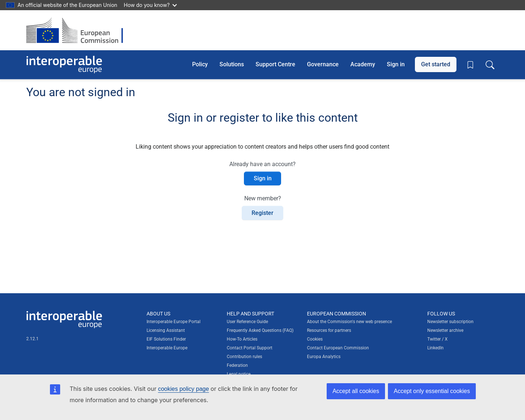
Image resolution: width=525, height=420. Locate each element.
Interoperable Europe (167, 348)
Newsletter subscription (450, 322)
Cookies (315, 339)
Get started (436, 64)
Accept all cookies (356, 391)
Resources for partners (329, 330)
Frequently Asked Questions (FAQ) (260, 330)
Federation (237, 365)
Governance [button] (323, 64)
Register (262, 213)
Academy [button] (363, 64)
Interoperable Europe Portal (174, 322)
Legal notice (239, 374)
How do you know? (151, 5)
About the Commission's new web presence (349, 322)
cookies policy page (183, 389)
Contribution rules (244, 357)
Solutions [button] (232, 64)
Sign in (396, 64)
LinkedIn (435, 348)
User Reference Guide (247, 322)
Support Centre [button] (275, 64)
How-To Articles (242, 339)
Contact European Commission (338, 348)
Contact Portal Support (250, 348)
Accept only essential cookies (432, 391)
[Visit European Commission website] (78, 30)
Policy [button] (200, 64)
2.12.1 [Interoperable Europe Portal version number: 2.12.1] (32, 339)
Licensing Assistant (166, 330)
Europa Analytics (324, 357)
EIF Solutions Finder (166, 339)
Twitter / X (437, 339)
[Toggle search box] (490, 64)
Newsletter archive (445, 330)
